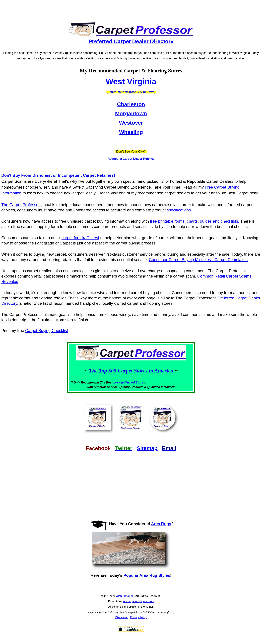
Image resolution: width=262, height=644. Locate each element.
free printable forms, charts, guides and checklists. (195, 221)
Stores (140, 382)
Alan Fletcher (125, 596)
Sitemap (147, 448)
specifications (179, 210)
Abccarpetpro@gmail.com (139, 601)
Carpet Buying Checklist (47, 331)
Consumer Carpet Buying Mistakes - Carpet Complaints (198, 260)
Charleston (131, 104)
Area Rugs (161, 524)
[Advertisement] (131, 8)
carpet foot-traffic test (80, 238)
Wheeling (131, 132)
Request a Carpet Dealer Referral (131, 159)
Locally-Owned (125, 382)
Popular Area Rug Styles (147, 575)
